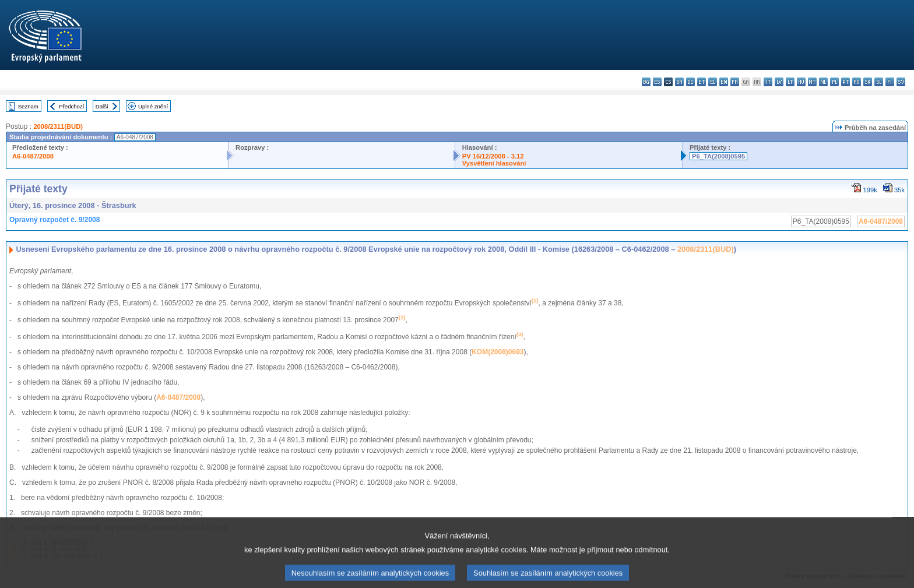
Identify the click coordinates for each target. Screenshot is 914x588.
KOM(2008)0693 (498, 352)
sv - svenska (901, 82)
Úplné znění (153, 106)
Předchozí (71, 106)
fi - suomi (890, 82)
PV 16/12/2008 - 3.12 (493, 156)
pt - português (846, 82)
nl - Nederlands (823, 82)
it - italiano (768, 82)
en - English (724, 82)
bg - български (646, 82)
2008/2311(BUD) (58, 126)
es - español (657, 82)
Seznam (28, 106)
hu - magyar (801, 82)
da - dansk (679, 82)
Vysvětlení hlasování (494, 163)
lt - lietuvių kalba (790, 82)
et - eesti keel (702, 82)
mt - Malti (812, 82)
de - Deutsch (690, 82)
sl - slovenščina (879, 82)
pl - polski (834, 82)
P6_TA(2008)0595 (718, 156)
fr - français (735, 82)
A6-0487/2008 (33, 156)
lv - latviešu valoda (779, 82)
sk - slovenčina (868, 82)
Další (102, 106)
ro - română (857, 82)
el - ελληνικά (713, 82)
